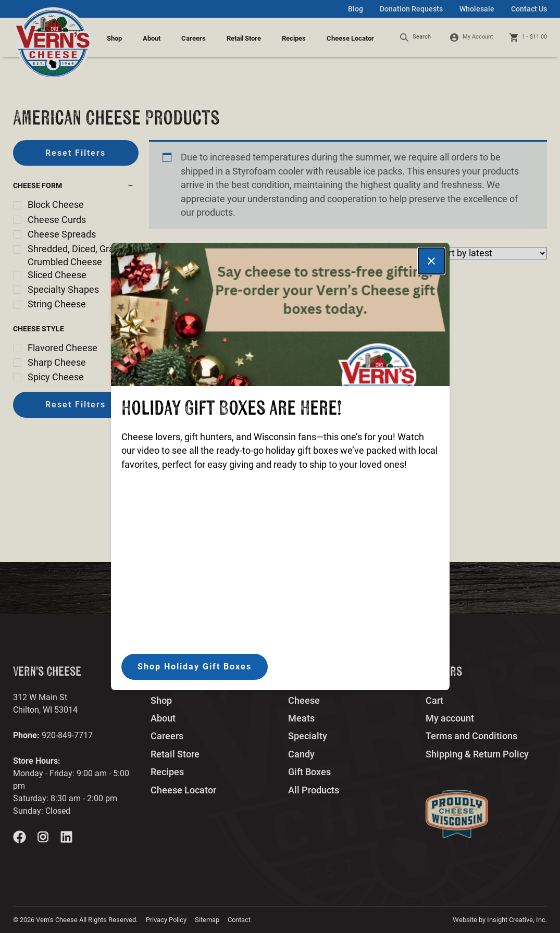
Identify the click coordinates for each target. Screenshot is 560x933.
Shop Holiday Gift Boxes (195, 667)
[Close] (431, 261)
